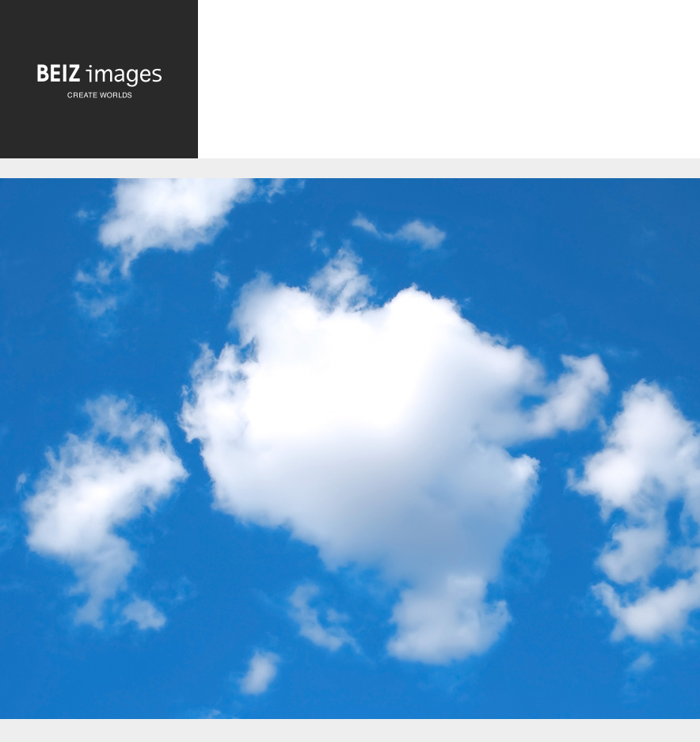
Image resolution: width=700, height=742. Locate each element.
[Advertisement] (449, 92)
